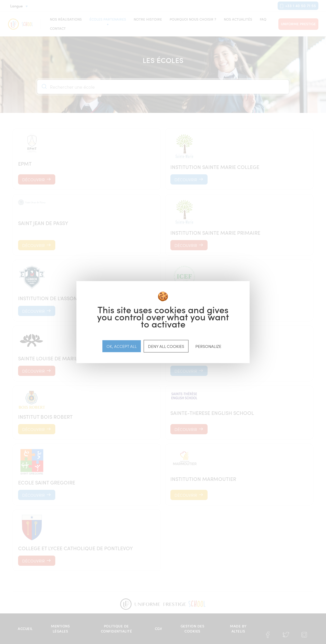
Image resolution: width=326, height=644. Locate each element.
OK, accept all (122, 346)
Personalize (208, 346)
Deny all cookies (166, 346)
